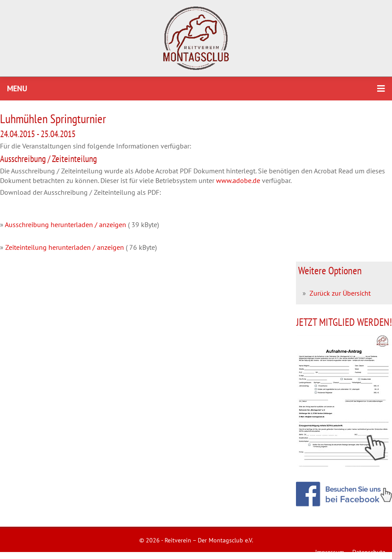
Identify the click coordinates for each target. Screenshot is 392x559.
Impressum (330, 552)
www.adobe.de (238, 180)
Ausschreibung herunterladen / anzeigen (65, 224)
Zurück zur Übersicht (340, 293)
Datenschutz (369, 552)
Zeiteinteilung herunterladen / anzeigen (65, 247)
